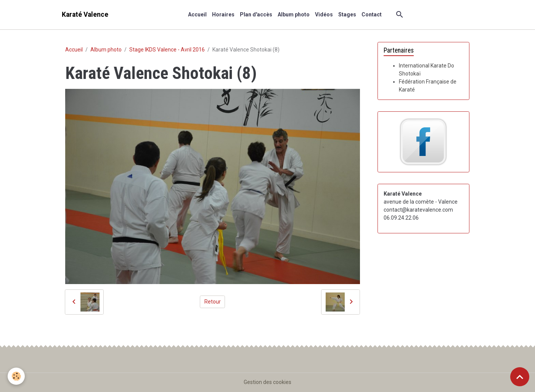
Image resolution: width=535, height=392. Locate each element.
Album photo (294, 14)
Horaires (223, 14)
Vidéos (324, 14)
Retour (213, 302)
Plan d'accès (256, 14)
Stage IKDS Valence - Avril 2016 (167, 50)
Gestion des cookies (267, 382)
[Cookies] (16, 376)
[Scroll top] (520, 377)
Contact (372, 14)
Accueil (197, 14)
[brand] (85, 15)
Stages (347, 14)
